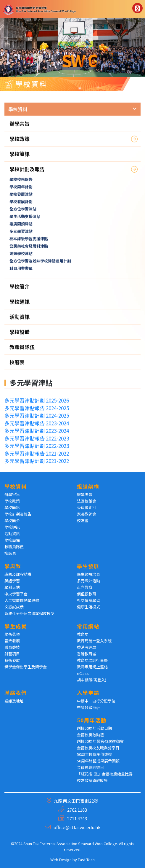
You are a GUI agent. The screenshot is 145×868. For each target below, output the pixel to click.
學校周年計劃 (21, 190)
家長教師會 (87, 514)
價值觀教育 (87, 594)
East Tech (86, 860)
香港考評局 (87, 647)
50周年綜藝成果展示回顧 (98, 761)
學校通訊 (20, 305)
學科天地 (12, 587)
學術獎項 (12, 634)
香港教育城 (87, 654)
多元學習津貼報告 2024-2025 (37, 411)
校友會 (83, 520)
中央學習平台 (16, 594)
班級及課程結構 (18, 574)
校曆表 (17, 365)
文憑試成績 (14, 607)
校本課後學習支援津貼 (29, 242)
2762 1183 (77, 810)
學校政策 (20, 142)
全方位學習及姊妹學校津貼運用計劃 (40, 264)
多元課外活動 (88, 581)
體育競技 (12, 647)
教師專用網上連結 (92, 667)
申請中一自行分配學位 (96, 701)
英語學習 (12, 581)
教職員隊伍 (22, 350)
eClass (83, 673)
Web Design (61, 860)
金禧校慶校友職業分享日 (98, 748)
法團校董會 (87, 501)
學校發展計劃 (21, 205)
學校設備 (20, 335)
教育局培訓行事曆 (92, 660)
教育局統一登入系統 (94, 641)
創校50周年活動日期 (94, 728)
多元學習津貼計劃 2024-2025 (37, 419)
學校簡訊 (20, 157)
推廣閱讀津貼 (21, 227)
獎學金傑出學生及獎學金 (26, 667)
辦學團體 (85, 494)
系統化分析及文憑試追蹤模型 (29, 613)
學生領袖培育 (88, 574)
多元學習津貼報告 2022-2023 (37, 441)
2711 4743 (77, 818)
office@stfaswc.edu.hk (77, 827)
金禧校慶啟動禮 (90, 735)
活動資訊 (20, 320)
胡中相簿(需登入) (92, 680)
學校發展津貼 (21, 197)
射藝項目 (12, 654)
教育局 (83, 634)
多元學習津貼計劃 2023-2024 (37, 434)
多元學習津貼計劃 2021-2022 (37, 464)
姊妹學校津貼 (21, 257)
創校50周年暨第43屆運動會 (100, 741)
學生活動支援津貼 (25, 220)
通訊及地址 (14, 701)
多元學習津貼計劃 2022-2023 (37, 449)
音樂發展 (12, 641)
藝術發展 (12, 660)
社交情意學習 (88, 600)
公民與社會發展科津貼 (29, 249)
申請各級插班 (88, 707)
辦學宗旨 (20, 127)
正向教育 (85, 587)
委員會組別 (87, 507)
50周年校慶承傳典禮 (94, 754)
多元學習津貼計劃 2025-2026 (37, 404)
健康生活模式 (88, 607)
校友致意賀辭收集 (92, 780)
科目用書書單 (21, 272)
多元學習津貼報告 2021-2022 (37, 456)
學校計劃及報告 (27, 172)
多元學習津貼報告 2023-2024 (37, 426)
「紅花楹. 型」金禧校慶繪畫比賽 (105, 774)
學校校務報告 (21, 183)
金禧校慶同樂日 (90, 767)
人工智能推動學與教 (22, 600)
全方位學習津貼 (23, 212)
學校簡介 (20, 290)
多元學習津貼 (21, 235)
